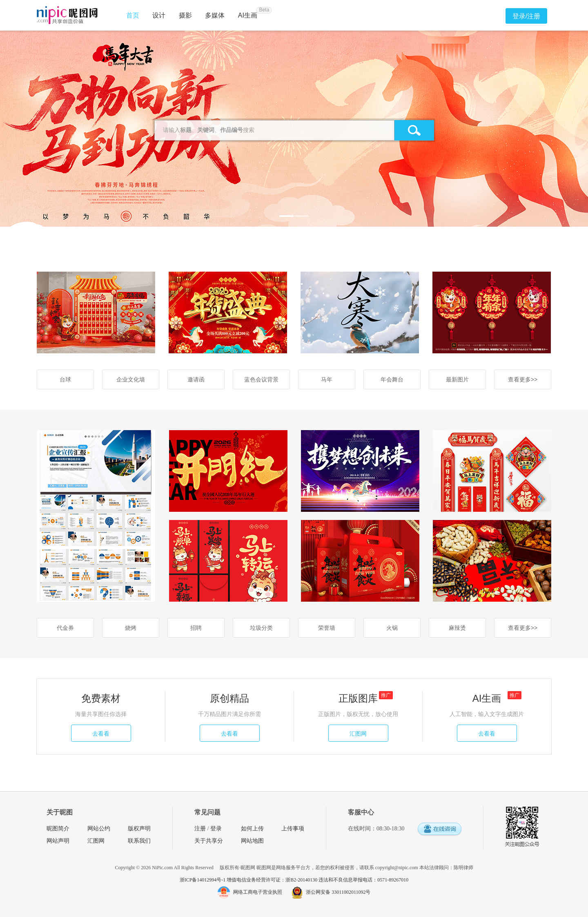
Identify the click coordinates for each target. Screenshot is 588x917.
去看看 (101, 734)
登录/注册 (526, 16)
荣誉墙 (327, 628)
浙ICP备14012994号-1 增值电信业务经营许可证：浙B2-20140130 (249, 880)
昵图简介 (58, 829)
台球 (65, 379)
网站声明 (58, 841)
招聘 (196, 628)
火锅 (392, 628)
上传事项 (293, 829)
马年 (327, 379)
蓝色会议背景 (261, 379)
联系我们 (139, 841)
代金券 (65, 628)
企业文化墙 (131, 379)
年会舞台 (392, 379)
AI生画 (248, 15)
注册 (200, 829)
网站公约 (99, 829)
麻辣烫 (457, 628)
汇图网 (358, 734)
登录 (216, 829)
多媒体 (215, 15)
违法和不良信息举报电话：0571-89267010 (363, 880)
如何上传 (252, 829)
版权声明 (139, 829)
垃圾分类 (261, 628)
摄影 (185, 15)
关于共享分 (209, 841)
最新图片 (457, 379)
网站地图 (252, 841)
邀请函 (196, 379)
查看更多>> (523, 379)
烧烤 (131, 628)
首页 (133, 15)
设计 (159, 15)
